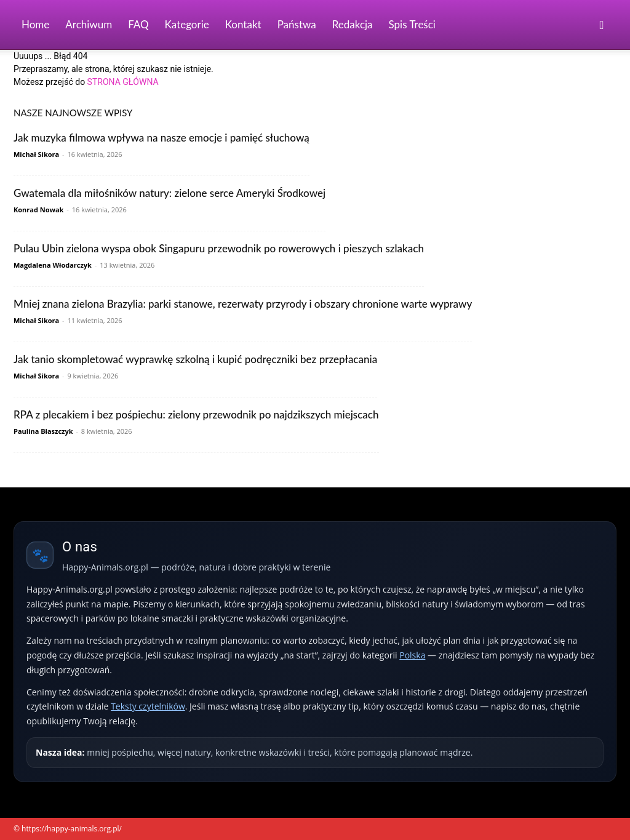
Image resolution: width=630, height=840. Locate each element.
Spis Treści (412, 24)
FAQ (138, 24)
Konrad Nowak (38, 210)
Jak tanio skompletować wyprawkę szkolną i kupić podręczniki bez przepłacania (195, 359)
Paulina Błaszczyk (43, 431)
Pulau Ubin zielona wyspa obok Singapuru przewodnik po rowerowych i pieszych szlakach (219, 248)
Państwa (297, 24)
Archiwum (89, 24)
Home (35, 24)
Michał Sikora (36, 154)
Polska (412, 655)
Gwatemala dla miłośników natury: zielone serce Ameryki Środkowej (169, 193)
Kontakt (243, 24)
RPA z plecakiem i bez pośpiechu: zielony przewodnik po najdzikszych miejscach (196, 414)
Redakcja (353, 24)
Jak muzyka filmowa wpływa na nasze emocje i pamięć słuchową (161, 138)
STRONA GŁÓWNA (123, 82)
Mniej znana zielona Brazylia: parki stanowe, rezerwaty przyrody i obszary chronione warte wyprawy (243, 304)
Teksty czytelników (148, 706)
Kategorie (187, 24)
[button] (602, 26)
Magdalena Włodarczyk (53, 265)
